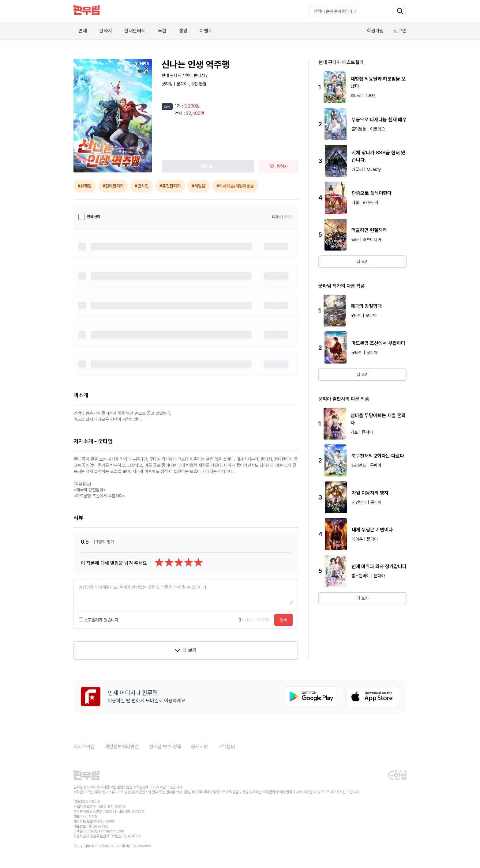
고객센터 (227, 747)
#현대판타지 (113, 186)
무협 (162, 31)
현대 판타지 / (173, 75)
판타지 (106, 31)
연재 (83, 31)
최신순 (289, 217)
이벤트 (206, 31)
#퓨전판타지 (170, 186)
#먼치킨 (142, 186)
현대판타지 (135, 31)
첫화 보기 (208, 166)
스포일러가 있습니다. (99, 620)
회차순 (277, 217)
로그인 (400, 31)
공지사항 (200, 747)
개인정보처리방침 (122, 747)
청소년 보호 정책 (165, 747)
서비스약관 (84, 747)
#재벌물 (199, 186)
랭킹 (183, 31)
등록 (283, 620)
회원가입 (375, 31)
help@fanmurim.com (106, 831)
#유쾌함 (85, 186)
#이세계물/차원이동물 (235, 186)
